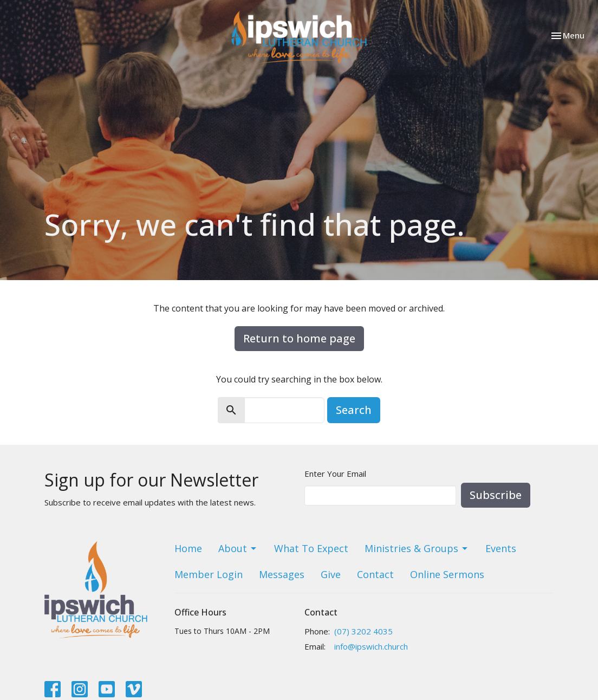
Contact (375, 574)
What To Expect (311, 548)
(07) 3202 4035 (363, 631)
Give (331, 574)
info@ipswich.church (371, 646)
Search (354, 410)
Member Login (209, 574)
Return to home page (299, 338)
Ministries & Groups (417, 548)
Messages (282, 574)
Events (501, 548)
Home (188, 548)
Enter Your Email (335, 474)
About (238, 548)
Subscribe (496, 495)
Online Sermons (447, 574)
